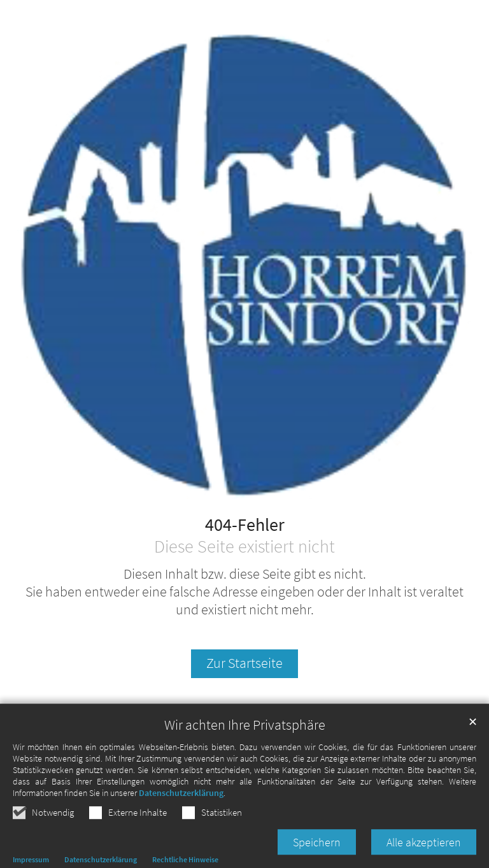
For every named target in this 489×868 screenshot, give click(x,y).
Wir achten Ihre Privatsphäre (245, 737)
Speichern (317, 854)
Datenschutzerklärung (181, 805)
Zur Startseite (244, 663)
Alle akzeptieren (424, 854)
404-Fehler (245, 525)
